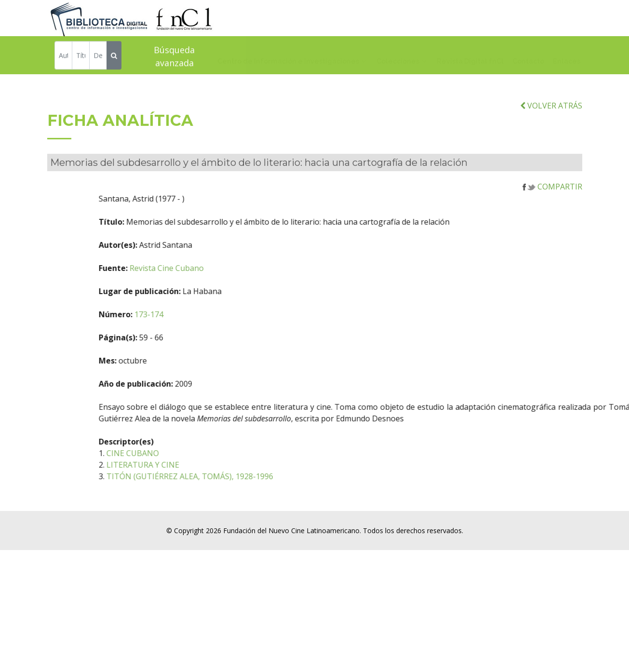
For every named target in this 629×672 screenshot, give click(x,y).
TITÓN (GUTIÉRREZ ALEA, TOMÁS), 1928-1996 (229, 488)
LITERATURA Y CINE (182, 477)
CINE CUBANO (172, 465)
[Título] (81, 57)
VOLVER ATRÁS (551, 118)
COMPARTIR (552, 199)
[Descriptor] (98, 57)
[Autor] (63, 57)
